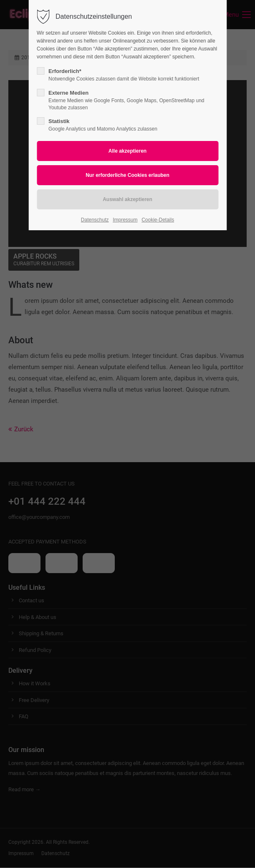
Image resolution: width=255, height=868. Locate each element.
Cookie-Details (158, 220)
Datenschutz (95, 220)
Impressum (125, 220)
